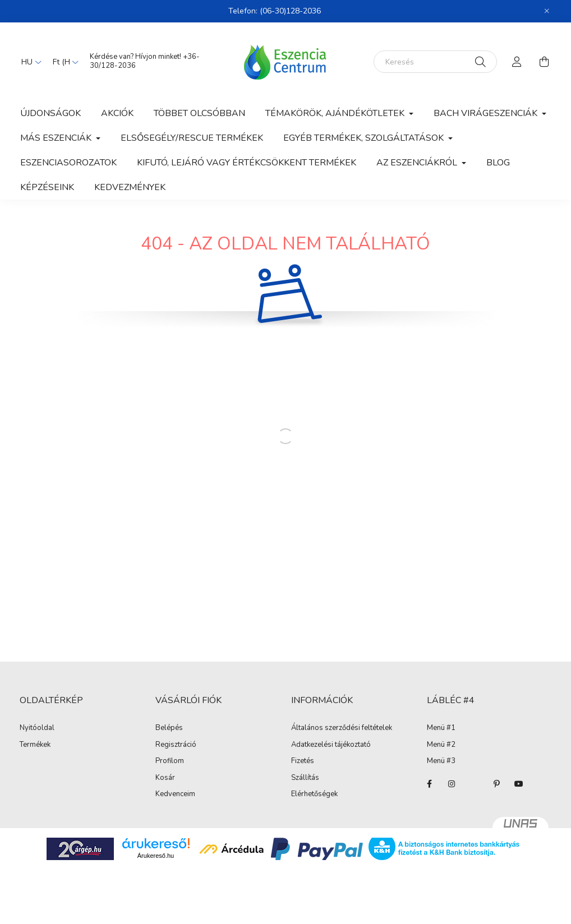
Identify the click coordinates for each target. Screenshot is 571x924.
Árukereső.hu (156, 856)
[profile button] (517, 62)
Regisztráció (176, 745)
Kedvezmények (130, 187)
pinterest (496, 784)
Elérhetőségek (314, 794)
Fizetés (303, 761)
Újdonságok (50, 113)
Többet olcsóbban (199, 113)
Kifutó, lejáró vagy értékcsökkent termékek (247, 163)
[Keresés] (435, 62)
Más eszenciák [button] (57, 138)
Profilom (170, 761)
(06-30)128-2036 (290, 11)
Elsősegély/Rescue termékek (192, 138)
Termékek (35, 745)
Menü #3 (441, 761)
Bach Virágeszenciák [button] (487, 113)
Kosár (165, 778)
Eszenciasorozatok (68, 163)
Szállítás (305, 778)
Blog (498, 163)
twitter (474, 784)
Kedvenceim (175, 794)
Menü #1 (441, 728)
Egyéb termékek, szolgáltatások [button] (365, 138)
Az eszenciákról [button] (418, 163)
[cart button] (544, 62)
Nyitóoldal (37, 728)
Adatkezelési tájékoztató (331, 745)
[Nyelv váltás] (29, 62)
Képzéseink (47, 187)
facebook (429, 784)
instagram (452, 784)
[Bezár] (547, 11)
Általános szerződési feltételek (342, 728)
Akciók (117, 113)
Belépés (169, 728)
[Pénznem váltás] (63, 62)
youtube (519, 784)
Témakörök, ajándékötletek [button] (336, 113)
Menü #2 (441, 745)
